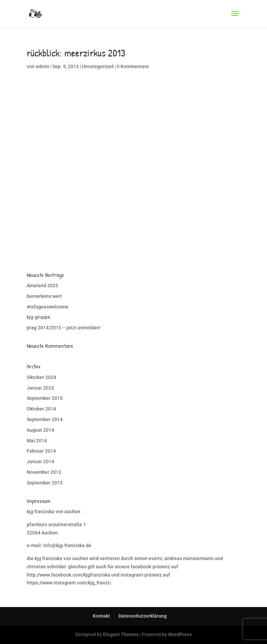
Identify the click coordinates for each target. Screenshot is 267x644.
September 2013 (45, 483)
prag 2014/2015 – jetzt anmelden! (64, 328)
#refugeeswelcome (48, 307)
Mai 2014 (37, 441)
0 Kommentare (133, 66)
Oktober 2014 (41, 409)
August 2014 (40, 430)
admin (42, 66)
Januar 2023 (40, 388)
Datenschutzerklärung (143, 616)
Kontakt (101, 616)
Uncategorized (98, 66)
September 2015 (45, 398)
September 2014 (45, 419)
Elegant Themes (121, 634)
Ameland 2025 (42, 286)
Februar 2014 (41, 451)
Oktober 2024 (41, 377)
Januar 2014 (40, 462)
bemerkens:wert (44, 296)
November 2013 (44, 472)
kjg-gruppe (39, 317)
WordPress (180, 634)
